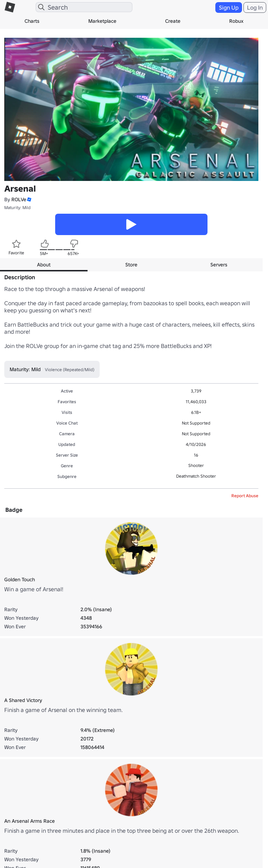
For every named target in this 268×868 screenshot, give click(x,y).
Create (173, 21)
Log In (255, 7)
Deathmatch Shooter (196, 476)
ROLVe (19, 199)
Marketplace (102, 21)
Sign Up (229, 7)
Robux (236, 21)
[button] (29, 200)
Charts (32, 21)
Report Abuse (245, 496)
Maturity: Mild (17, 207)
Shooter (196, 465)
